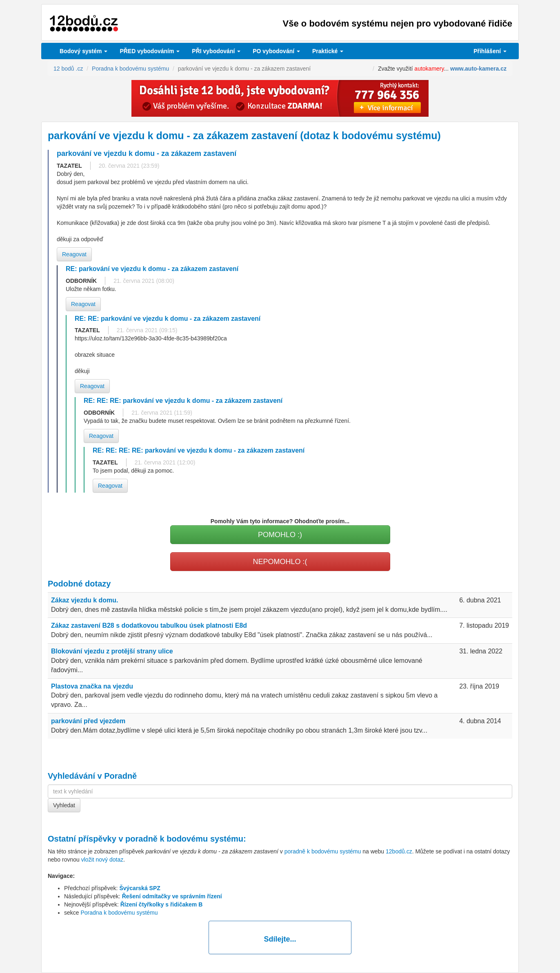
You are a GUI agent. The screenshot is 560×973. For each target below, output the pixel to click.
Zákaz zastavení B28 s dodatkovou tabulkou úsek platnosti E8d (149, 625)
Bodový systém (83, 51)
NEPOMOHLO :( (280, 562)
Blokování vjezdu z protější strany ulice (112, 651)
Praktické (328, 51)
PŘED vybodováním (150, 51)
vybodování (216, 51)
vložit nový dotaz (102, 860)
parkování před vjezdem (88, 721)
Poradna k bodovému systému (119, 913)
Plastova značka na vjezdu (92, 686)
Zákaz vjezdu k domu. (84, 600)
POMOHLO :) (280, 535)
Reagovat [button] (74, 254)
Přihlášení (490, 51)
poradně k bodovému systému (184, 839)
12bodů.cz (399, 851)
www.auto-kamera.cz (478, 69)
